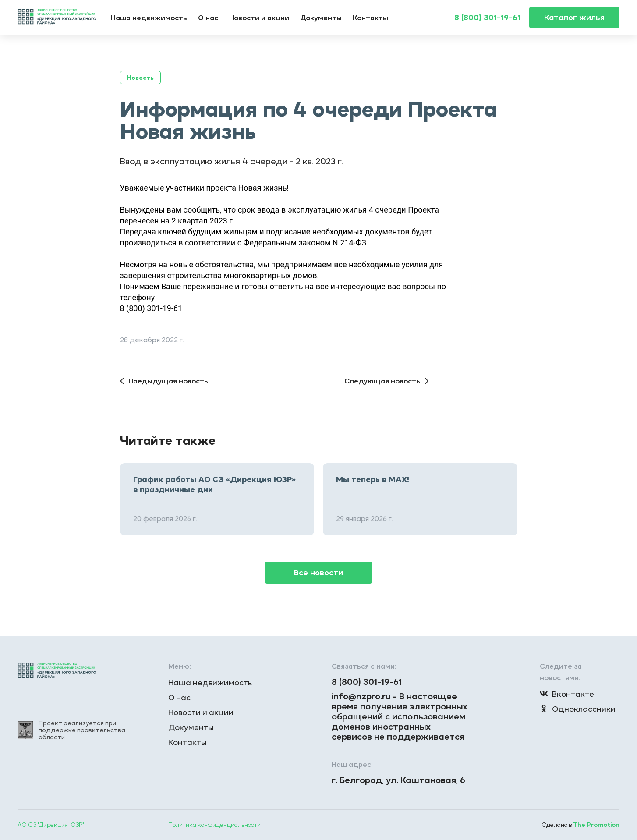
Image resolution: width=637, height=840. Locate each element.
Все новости (318, 572)
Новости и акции (259, 18)
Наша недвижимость (149, 18)
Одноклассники (578, 709)
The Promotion (596, 825)
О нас (208, 18)
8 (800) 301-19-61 (487, 17)
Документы (321, 18)
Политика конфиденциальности (214, 825)
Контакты (370, 18)
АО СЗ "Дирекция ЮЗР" (51, 825)
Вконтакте (567, 694)
